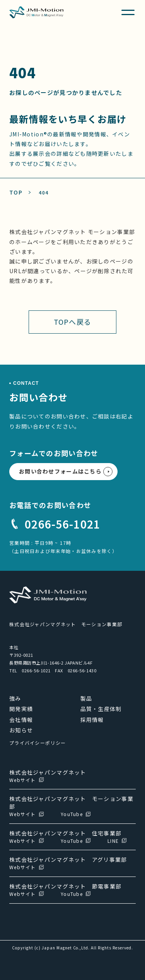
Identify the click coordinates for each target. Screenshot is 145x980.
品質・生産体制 (101, 709)
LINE (113, 841)
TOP (16, 192)
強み (15, 698)
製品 (86, 698)
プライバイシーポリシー (38, 743)
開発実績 (21, 709)
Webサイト (23, 780)
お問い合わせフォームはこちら (60, 471)
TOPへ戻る (73, 322)
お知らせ (21, 730)
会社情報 (21, 720)
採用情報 (92, 720)
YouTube (72, 814)
